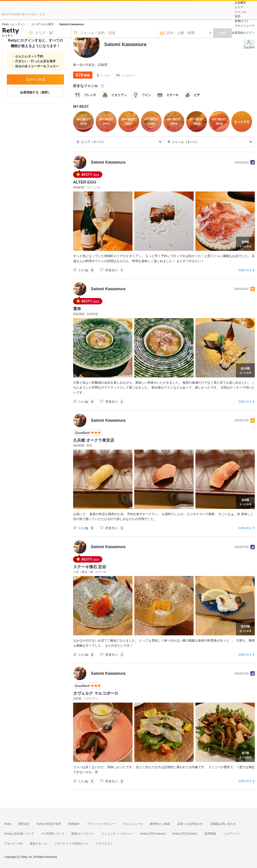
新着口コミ (242, 21)
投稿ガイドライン (83, 834)
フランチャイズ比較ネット (71, 844)
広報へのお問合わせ (190, 824)
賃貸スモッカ (38, 844)
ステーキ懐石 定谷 (90, 567)
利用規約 (74, 824)
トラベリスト (104, 844)
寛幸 (77, 309)
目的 (238, 16)
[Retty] (11, 32)
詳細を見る (245, 270)
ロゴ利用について (53, 834)
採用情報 (210, 834)
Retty (8, 824)
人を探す (240, 3)
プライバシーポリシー (101, 824)
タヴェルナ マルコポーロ (96, 693)
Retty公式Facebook (153, 834)
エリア (239, 7)
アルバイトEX (14, 844)
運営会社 (24, 824)
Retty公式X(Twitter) (185, 834)
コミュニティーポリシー (117, 834)
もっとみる (245, 243)
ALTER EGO (85, 182)
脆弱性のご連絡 (160, 824)
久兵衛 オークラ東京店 (94, 440)
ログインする (35, 79)
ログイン (249, 33)
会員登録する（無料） (35, 92)
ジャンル (240, 12)
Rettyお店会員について (19, 834)
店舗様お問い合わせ (223, 824)
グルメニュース (245, 26)
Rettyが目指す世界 (49, 824)
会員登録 (238, 33)
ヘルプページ (232, 834)
